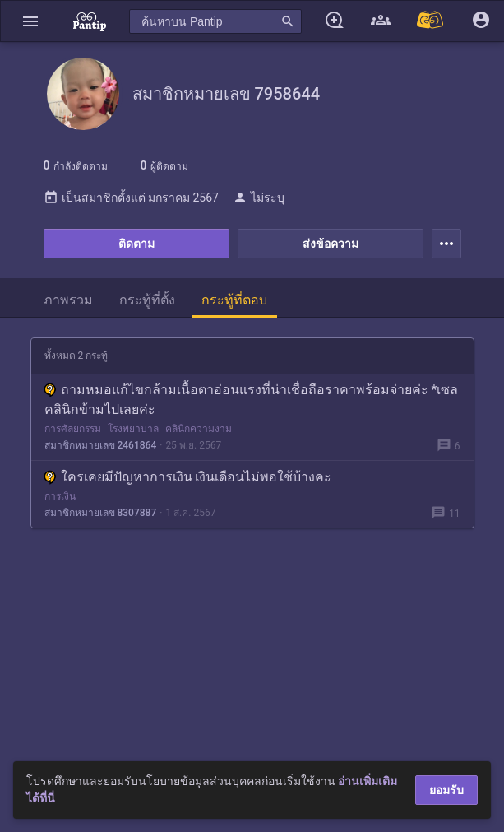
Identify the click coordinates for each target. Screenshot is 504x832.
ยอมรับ (446, 790)
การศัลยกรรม (73, 429)
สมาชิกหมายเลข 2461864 (101, 445)
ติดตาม (136, 244)
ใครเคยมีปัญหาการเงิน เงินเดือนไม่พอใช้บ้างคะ (188, 477)
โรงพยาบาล (133, 429)
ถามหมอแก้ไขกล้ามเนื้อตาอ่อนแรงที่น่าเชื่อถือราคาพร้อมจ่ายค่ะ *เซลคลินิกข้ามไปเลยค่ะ (252, 400)
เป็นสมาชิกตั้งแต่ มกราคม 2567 (131, 198)
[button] (30, 21)
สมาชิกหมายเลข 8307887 (101, 513)
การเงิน (60, 496)
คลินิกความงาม (199, 429)
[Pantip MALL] (431, 21)
